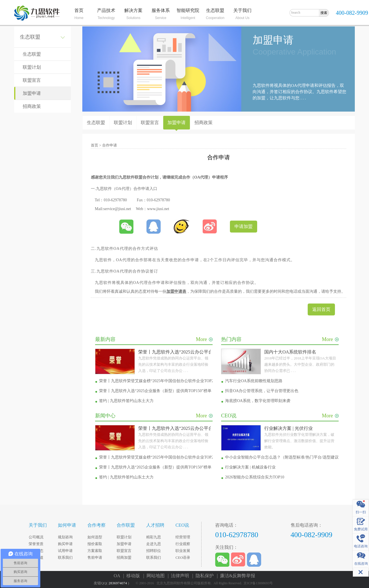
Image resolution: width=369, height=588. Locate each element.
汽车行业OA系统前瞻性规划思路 (254, 381)
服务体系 (161, 10)
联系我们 (65, 557)
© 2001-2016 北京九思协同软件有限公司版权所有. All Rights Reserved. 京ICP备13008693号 (206, 583)
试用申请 (65, 551)
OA (117, 249)
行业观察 (183, 544)
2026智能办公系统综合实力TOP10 (255, 477)
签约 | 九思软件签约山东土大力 (126, 401)
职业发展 (183, 551)
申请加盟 (244, 226)
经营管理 (183, 537)
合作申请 (110, 145)
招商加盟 (124, 557)
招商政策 (32, 106)
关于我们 (242, 10)
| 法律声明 (180, 576)
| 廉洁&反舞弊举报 (236, 576)
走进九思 (154, 544)
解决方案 (133, 10)
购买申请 (65, 544)
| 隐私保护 (204, 576)
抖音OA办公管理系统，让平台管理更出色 (262, 391)
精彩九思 (154, 537)
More (204, 339)
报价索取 (95, 544)
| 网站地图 (155, 576)
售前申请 (95, 557)
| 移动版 (133, 576)
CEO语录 (183, 557)
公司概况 (36, 537)
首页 (79, 10)
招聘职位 (154, 551)
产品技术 (106, 10)
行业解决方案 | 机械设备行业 (250, 467)
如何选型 (95, 537)
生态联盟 (215, 10)
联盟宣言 (32, 80)
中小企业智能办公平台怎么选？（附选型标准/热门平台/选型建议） (284, 457)
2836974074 (118, 583)
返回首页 (321, 309)
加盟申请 (32, 93)
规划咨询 (65, 537)
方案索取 (95, 551)
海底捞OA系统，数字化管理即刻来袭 (258, 401)
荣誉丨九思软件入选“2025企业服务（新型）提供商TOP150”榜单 (155, 391)
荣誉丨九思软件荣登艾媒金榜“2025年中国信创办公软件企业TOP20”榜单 (162, 381)
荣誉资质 (36, 544)
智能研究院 (188, 10)
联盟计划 (32, 67)
